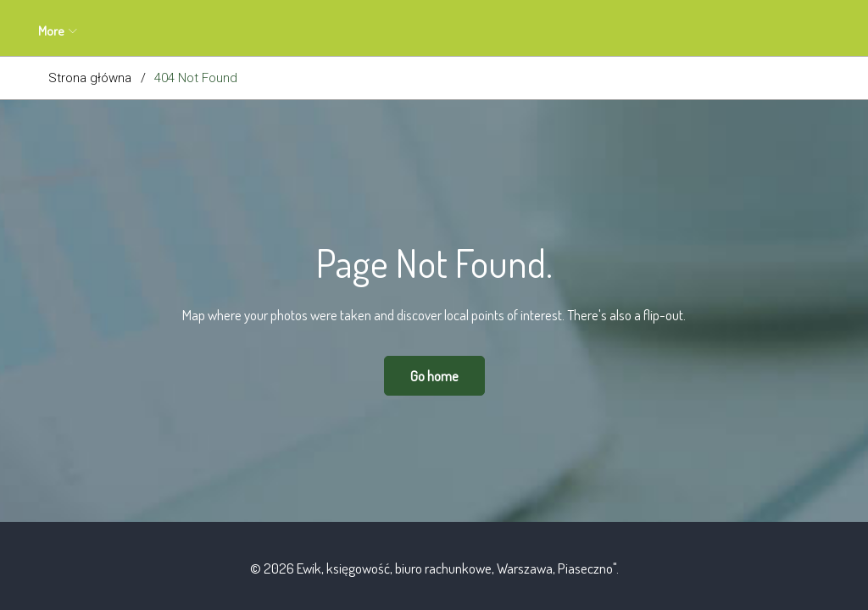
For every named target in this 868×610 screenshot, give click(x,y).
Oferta (228, 31)
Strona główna (90, 78)
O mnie (160, 31)
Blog (425, 31)
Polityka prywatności (598, 31)
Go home (434, 376)
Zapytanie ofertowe (329, 31)
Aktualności (78, 31)
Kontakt (491, 31)
